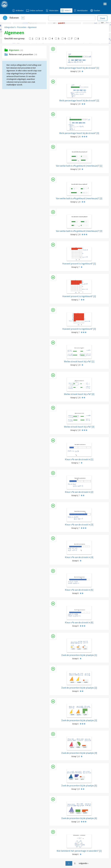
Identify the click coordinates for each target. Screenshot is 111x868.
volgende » (84, 863)
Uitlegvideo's (10, 27)
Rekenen (14, 18)
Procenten (22, 27)
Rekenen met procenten (21, 54)
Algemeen (32, 27)
